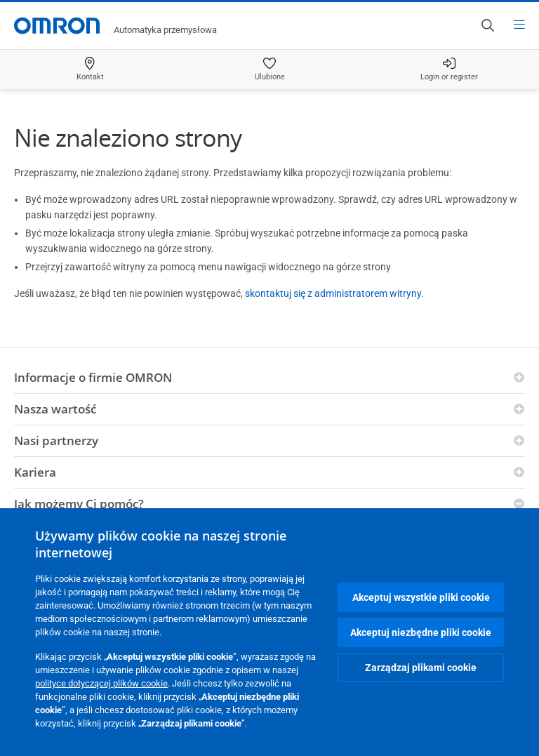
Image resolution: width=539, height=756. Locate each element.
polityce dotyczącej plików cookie (101, 683)
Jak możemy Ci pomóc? (79, 504)
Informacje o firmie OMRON (93, 377)
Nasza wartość (55, 409)
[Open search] (487, 25)
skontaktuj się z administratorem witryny (333, 293)
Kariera (35, 472)
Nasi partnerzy (56, 440)
